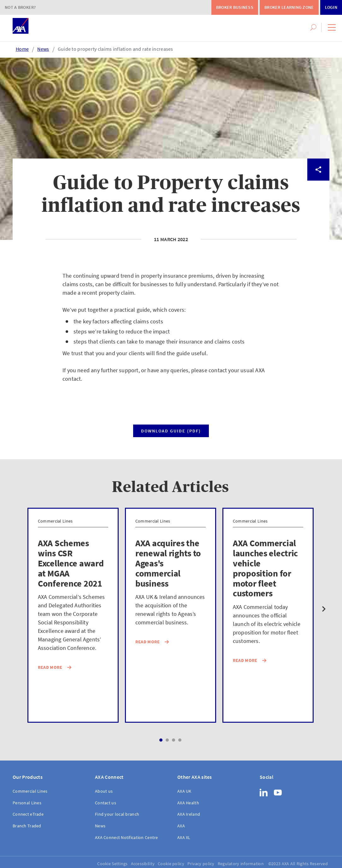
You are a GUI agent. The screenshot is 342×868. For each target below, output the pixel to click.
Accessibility (143, 864)
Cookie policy (171, 864)
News (43, 49)
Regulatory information (241, 864)
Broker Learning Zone (289, 7)
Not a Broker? (20, 7)
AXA (181, 826)
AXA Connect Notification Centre (127, 837)
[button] (332, 27)
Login (331, 7)
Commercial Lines (30, 791)
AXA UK (184, 791)
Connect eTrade (28, 814)
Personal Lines (27, 803)
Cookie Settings (112, 864)
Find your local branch (117, 814)
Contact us (106, 803)
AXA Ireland (189, 814)
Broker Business (235, 7)
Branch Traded (27, 826)
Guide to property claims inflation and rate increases (115, 49)
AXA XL (184, 837)
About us (104, 791)
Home (22, 49)
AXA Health (188, 803)
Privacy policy (201, 864)
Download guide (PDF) (171, 431)
